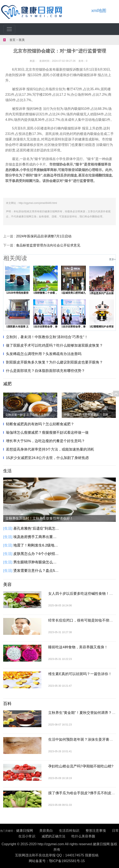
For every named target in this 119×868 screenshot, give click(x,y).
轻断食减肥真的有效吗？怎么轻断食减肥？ (40, 424)
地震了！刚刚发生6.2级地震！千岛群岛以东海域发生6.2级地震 (37, 545)
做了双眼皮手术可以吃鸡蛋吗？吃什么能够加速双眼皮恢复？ (54, 345)
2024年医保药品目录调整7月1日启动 (44, 236)
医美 (22, 40)
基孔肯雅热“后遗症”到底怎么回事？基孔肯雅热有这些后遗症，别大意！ (37, 528)
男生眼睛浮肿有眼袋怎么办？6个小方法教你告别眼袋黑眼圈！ (37, 562)
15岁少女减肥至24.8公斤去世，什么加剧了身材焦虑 (47, 458)
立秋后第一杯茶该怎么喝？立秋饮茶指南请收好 (31, 415)
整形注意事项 (96, 831)
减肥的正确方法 (53, 836)
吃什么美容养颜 (83, 836)
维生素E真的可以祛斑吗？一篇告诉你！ (80, 674)
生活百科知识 (69, 831)
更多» (112, 259)
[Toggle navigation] (9, 29)
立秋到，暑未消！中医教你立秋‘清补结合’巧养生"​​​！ (47, 337)
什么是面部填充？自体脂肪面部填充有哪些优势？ (45, 371)
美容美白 (46, 831)
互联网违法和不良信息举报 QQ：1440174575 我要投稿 (57, 855)
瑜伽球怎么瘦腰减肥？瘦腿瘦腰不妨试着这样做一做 (47, 433)
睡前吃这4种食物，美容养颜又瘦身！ (78, 647)
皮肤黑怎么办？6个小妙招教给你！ (37, 554)
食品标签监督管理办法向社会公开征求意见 (48, 245)
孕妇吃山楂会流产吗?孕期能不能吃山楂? (81, 766)
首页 (12, 40)
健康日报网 (25, 831)
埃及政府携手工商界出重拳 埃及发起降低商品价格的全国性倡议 (37, 537)
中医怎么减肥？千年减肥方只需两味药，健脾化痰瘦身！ (90, 415)
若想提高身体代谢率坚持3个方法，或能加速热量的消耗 (50, 449)
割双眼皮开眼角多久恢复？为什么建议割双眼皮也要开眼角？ (54, 362)
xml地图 (99, 11)
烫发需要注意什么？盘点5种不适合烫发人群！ (37, 571)
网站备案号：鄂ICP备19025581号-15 (57, 861)
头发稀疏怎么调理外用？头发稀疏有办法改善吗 (44, 354)
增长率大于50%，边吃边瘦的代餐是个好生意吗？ (45, 441)
